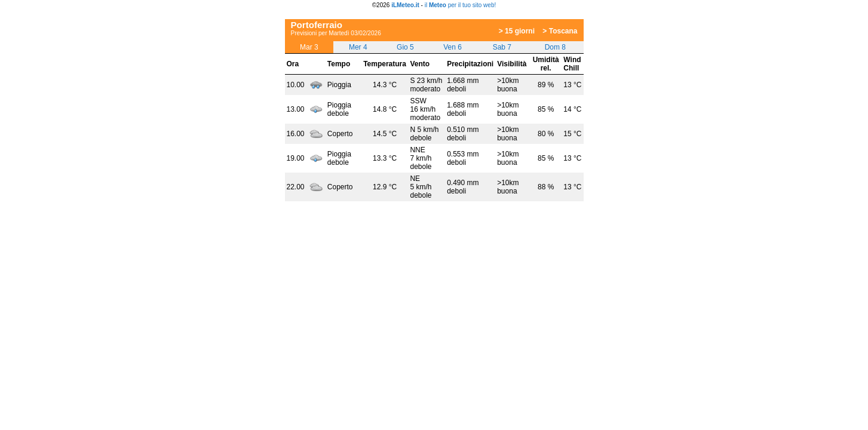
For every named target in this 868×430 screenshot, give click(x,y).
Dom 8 (555, 47)
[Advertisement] (425, 13)
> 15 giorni (517, 31)
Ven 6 (453, 47)
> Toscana (560, 31)
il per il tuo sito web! (461, 5)
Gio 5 (405, 47)
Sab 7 (502, 47)
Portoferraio (317, 25)
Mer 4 (358, 47)
